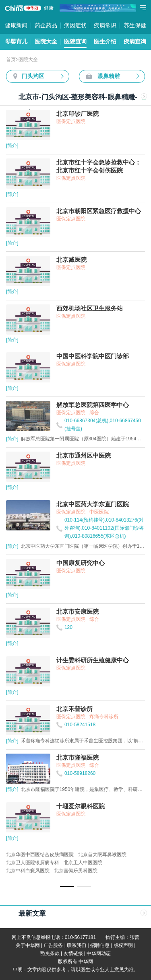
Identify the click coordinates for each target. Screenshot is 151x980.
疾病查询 (135, 41)
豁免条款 (50, 953)
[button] (67, 886)
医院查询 (75, 41)
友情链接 (73, 953)
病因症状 (75, 25)
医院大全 (46, 41)
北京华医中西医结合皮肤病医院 (40, 855)
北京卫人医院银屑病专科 (33, 863)
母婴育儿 (16, 41)
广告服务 (53, 945)
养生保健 (135, 25)
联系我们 (77, 945)
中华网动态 (99, 953)
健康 (49, 8)
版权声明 (123, 945)
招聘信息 (100, 945)
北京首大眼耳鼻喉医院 (102, 855)
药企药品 (46, 25)
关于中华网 (28, 945)
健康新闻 (16, 25)
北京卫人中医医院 (83, 863)
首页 (11, 60)
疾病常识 (105, 25)
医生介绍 (105, 41)
